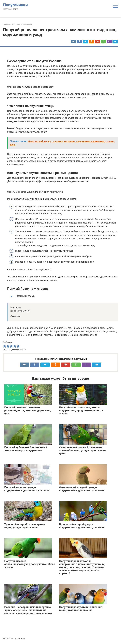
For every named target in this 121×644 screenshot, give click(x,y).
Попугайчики (15, 5)
